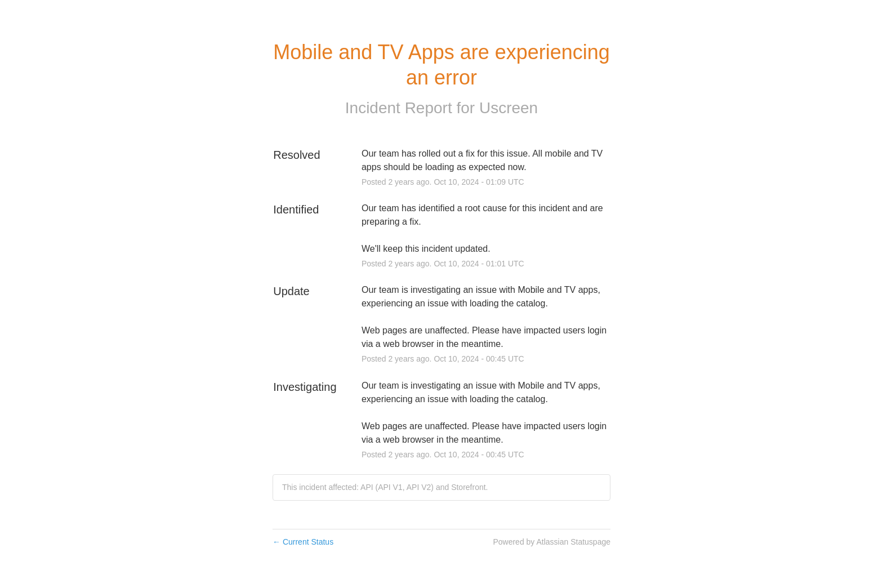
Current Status (303, 542)
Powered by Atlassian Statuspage (552, 542)
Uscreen (509, 108)
